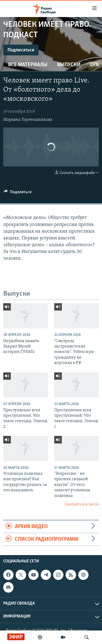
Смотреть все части (82, 504)
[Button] (18, 193)
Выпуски (69, 65)
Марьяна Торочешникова (28, 120)
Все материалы (28, 65)
